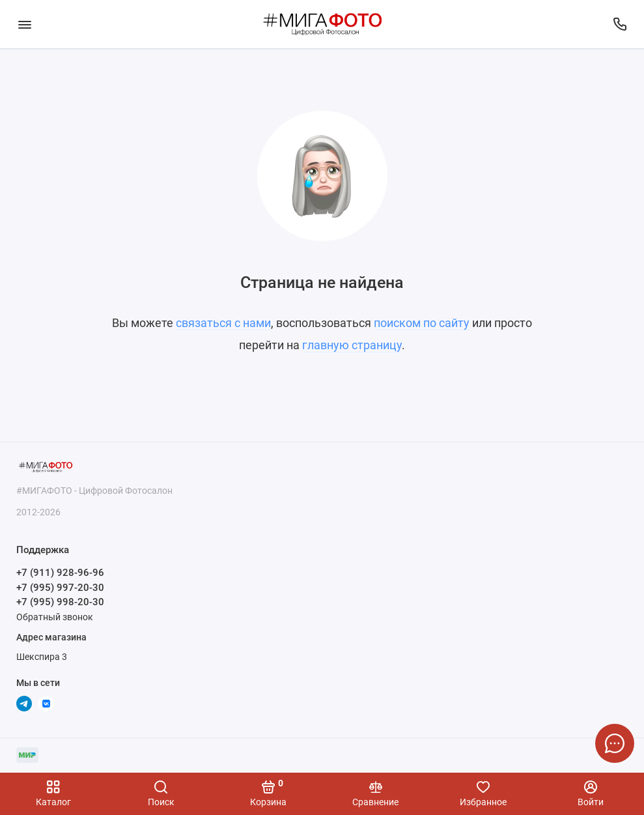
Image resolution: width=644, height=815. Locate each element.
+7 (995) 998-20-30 (60, 602)
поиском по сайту (422, 323)
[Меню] (24, 24)
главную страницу (352, 345)
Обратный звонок (55, 617)
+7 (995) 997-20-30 (60, 588)
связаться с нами (223, 323)
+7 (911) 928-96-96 (60, 573)
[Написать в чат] (615, 743)
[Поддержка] (620, 24)
